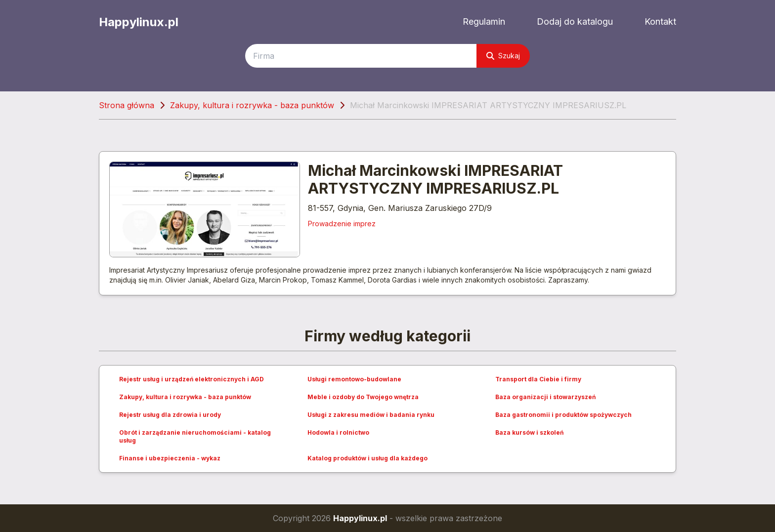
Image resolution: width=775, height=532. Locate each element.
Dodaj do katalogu (575, 21)
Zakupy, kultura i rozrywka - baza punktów (252, 105)
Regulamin (484, 21)
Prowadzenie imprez (342, 224)
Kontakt (660, 21)
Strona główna (127, 105)
